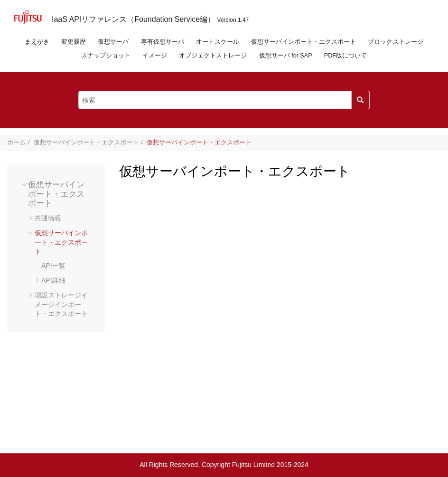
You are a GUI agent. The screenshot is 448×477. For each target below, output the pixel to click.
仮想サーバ (113, 42)
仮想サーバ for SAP (286, 56)
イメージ (155, 56)
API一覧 (53, 266)
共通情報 (48, 218)
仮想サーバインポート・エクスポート (303, 42)
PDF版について (345, 56)
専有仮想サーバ (163, 42)
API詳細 (53, 280)
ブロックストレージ (396, 42)
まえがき (37, 42)
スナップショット (106, 56)
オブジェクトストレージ (213, 56)
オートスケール (218, 42)
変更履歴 (74, 42)
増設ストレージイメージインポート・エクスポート (61, 304)
